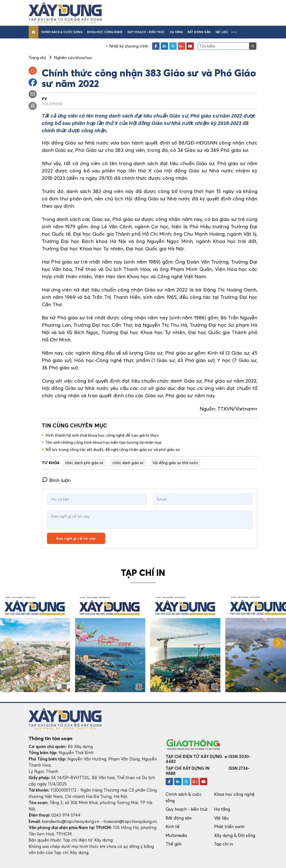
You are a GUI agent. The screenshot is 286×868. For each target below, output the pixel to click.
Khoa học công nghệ (105, 32)
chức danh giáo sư (128, 463)
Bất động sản (199, 32)
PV (44, 99)
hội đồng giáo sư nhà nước (176, 463)
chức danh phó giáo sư (84, 463)
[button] (234, 32)
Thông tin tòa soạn (51, 738)
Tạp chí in (224, 844)
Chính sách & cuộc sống (62, 32)
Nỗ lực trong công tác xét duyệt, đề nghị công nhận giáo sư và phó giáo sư (113, 449)
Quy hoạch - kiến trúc (146, 32)
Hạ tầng (176, 32)
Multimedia (176, 835)
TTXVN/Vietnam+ (238, 409)
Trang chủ (37, 58)
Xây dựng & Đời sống (235, 835)
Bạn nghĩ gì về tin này (76, 538)
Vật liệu (222, 32)
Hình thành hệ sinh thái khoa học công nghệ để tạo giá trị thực (102, 435)
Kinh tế (172, 826)
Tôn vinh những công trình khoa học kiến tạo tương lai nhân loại (103, 442)
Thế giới (174, 844)
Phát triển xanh (229, 826)
